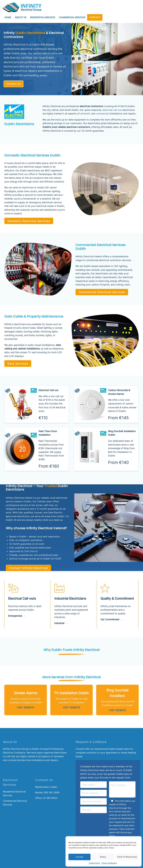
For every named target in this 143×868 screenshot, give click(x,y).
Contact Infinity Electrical (26, 567)
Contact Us (14, 84)
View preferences (127, 857)
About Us (21, 17)
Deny (103, 857)
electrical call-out (112, 110)
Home (8, 17)
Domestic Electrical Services (27, 221)
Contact (95, 17)
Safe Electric (31, 550)
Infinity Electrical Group (16, 747)
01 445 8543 (50, 796)
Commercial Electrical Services (100, 291)
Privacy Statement (109, 863)
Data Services (17, 363)
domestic (85, 114)
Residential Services (43, 17)
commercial (102, 114)
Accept (79, 857)
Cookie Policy (95, 863)
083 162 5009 (52, 791)
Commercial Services (72, 17)
